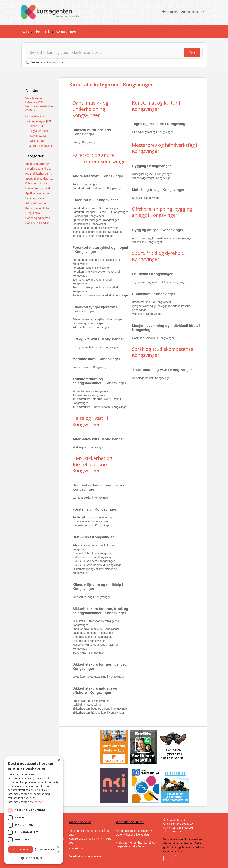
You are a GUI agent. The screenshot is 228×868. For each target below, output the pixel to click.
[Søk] (107, 53)
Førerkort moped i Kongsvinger (92, 268)
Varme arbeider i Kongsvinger (91, 498)
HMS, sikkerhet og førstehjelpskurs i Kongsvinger (92, 464)
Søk (192, 53)
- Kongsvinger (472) (40, 121)
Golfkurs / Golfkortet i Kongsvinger (153, 338)
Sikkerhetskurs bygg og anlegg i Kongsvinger (100, 709)
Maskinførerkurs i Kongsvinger (91, 391)
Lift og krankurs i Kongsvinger (98, 339)
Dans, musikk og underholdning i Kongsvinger (90, 109)
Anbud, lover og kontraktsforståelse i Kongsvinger (162, 238)
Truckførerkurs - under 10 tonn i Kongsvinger (100, 407)
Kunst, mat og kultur (38, 208)
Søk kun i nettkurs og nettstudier (50, 62)
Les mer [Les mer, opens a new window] (38, 802)
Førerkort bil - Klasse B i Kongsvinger (95, 208)
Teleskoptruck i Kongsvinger (90, 395)
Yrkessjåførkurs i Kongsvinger (91, 327)
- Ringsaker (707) (37, 131)
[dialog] (34, 810)
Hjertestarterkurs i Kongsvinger (91, 525)
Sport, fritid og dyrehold (39, 179)
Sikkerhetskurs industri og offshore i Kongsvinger (95, 691)
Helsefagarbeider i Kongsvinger (151, 378)
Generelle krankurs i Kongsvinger (93, 637)
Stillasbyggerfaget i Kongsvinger (152, 178)
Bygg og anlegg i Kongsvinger (158, 230)
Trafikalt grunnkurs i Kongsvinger (93, 236)
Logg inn (170, 12)
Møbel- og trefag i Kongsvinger (158, 190)
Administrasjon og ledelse (39, 203)
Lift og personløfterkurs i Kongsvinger (95, 347)
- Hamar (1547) (36, 126)
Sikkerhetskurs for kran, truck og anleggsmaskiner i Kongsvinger (100, 611)
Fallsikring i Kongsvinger (87, 705)
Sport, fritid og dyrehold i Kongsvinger (159, 256)
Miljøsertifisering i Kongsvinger (91, 597)
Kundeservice (80, 822)
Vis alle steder (34, 98)
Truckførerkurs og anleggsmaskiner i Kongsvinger (99, 381)
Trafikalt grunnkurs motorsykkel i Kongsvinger (100, 295)
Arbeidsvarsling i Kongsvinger (91, 701)
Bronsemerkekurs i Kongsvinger (152, 302)
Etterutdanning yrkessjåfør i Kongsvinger (97, 319)
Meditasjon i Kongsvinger (88, 447)
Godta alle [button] (20, 850)
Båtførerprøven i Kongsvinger (91, 367)
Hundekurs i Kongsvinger (154, 294)
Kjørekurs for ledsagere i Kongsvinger (96, 220)
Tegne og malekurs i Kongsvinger (160, 124)
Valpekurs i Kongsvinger (147, 314)
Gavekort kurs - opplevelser (86, 856)
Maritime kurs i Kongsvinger (96, 359)
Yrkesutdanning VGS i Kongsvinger (162, 370)
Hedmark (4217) (35, 116)
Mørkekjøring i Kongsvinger (89, 224)
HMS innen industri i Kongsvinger (93, 557)
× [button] (59, 761)
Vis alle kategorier (37, 164)
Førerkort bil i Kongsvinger (95, 200)
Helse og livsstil (35, 198)
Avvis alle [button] (47, 850)
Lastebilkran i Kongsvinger (89, 641)
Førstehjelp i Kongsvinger (94, 509)
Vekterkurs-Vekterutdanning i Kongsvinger (98, 677)
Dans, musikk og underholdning (39, 223)
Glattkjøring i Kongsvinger (88, 216)
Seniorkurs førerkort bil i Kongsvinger (95, 228)
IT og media (33, 213)
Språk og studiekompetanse (39, 193)
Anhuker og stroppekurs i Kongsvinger (96, 629)
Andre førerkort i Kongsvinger (98, 176)
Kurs (25, 31)
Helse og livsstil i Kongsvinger (90, 421)
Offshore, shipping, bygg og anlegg (39, 183)
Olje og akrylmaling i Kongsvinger (153, 132)
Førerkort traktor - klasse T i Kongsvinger (98, 188)
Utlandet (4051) (35, 102)
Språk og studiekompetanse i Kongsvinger (164, 352)
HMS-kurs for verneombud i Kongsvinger (97, 565)
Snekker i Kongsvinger (146, 198)
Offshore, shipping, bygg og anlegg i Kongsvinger (162, 212)
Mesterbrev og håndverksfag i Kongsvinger (165, 148)
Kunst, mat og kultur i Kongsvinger (156, 106)
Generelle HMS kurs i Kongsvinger (94, 553)
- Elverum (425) (36, 136)
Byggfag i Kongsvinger (151, 166)
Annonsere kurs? (192, 12)
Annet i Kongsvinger (85, 184)
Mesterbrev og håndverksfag (39, 188)
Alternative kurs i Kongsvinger (98, 439)
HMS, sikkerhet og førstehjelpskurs (39, 174)
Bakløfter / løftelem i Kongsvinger (93, 633)
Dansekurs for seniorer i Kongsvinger (93, 132)
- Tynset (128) (35, 141)
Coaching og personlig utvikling (39, 218)
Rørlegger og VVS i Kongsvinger (152, 174)
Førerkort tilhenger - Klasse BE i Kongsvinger (100, 212)
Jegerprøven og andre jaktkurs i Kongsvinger (160, 282)
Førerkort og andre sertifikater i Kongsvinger (100, 158)
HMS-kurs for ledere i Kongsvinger (94, 561)
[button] (34, 858)
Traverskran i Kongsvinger (89, 653)
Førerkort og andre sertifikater (39, 169)
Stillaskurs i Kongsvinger (147, 242)
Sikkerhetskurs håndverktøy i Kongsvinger (98, 713)
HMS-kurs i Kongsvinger (93, 537)
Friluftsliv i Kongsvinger (152, 274)
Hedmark (42, 31)
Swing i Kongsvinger (85, 142)
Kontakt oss (76, 848)
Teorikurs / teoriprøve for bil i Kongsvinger (98, 232)
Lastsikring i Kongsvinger (88, 323)
